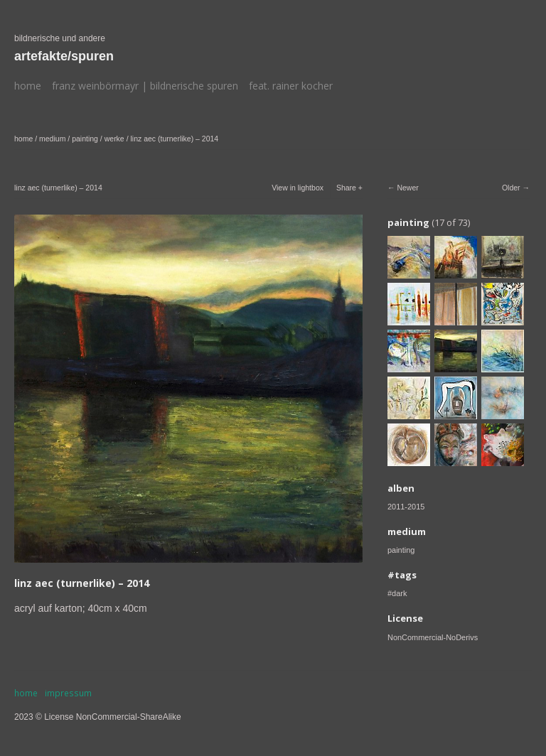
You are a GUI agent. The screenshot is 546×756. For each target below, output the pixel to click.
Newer (407, 188)
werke (114, 139)
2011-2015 (406, 507)
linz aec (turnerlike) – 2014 (174, 139)
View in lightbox (298, 188)
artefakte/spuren (64, 56)
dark (399, 593)
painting (85, 139)
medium (52, 139)
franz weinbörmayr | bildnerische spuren (145, 86)
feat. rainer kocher (291, 86)
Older (511, 188)
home (28, 86)
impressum (68, 693)
